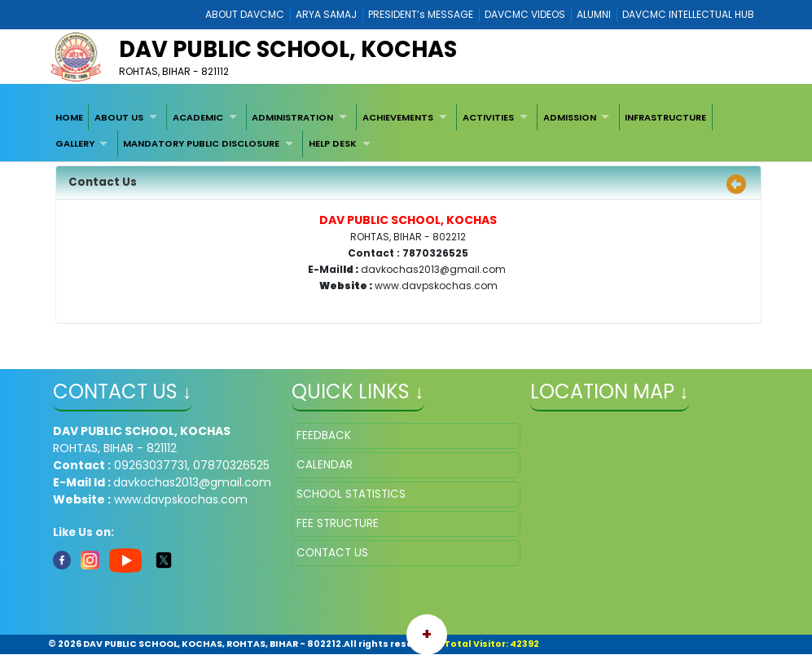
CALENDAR (325, 465)
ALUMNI (594, 14)
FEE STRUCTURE (338, 523)
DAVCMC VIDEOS (525, 14)
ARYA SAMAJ (326, 14)
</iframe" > (645, 504)
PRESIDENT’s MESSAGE (421, 14)
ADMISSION (570, 117)
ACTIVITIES (488, 117)
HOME (69, 117)
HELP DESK (333, 143)
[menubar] (406, 131)
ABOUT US (119, 117)
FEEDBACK (324, 435)
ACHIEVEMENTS (398, 117)
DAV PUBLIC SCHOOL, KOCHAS (288, 49)
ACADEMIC (198, 117)
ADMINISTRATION (292, 117)
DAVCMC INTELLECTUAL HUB (688, 14)
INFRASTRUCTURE (665, 117)
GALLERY (75, 143)
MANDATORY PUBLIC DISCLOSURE (201, 143)
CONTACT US (332, 553)
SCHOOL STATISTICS (351, 494)
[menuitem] (69, 117)
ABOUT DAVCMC (245, 14)
